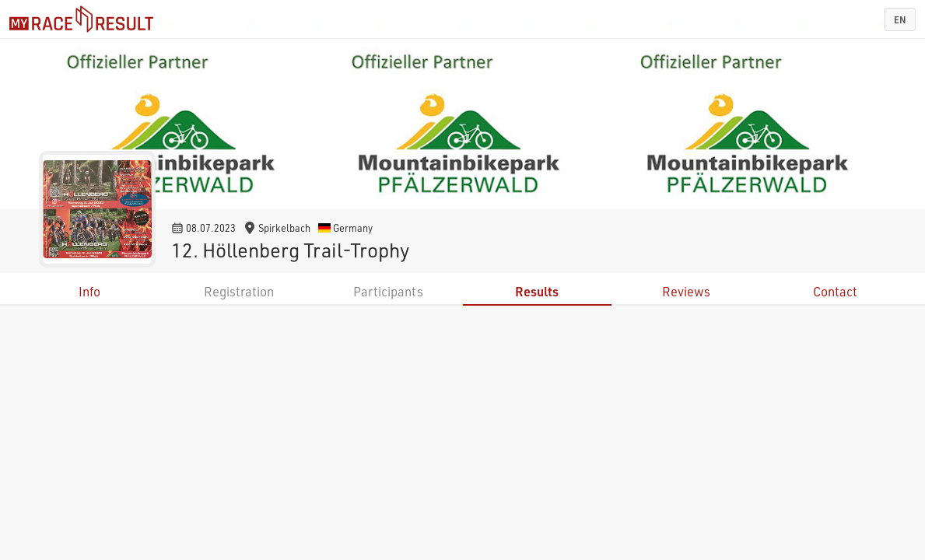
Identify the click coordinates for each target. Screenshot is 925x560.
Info (89, 291)
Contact (835, 291)
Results (537, 291)
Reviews (686, 291)
